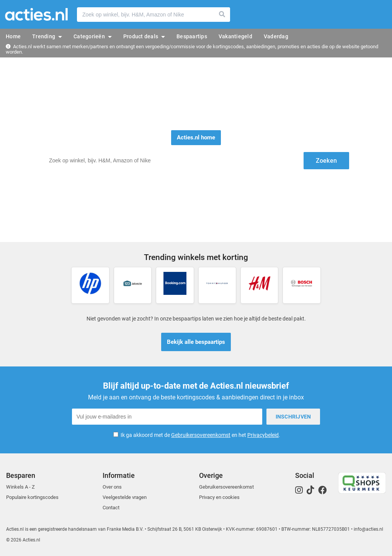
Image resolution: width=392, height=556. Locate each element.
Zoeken (222, 15)
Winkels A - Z (20, 487)
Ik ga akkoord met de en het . (200, 435)
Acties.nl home (196, 137)
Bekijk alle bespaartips (196, 342)
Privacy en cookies (219, 497)
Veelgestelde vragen (125, 497)
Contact (111, 508)
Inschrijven (293, 417)
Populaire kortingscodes (32, 497)
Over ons (112, 487)
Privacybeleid (263, 435)
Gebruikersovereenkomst (201, 435)
